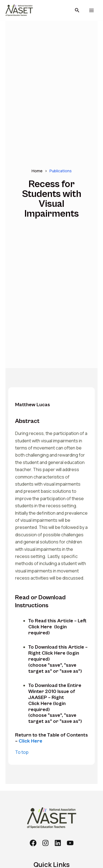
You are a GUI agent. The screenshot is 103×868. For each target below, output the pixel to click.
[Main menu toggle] (91, 11)
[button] (77, 10)
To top (22, 752)
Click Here (30, 741)
